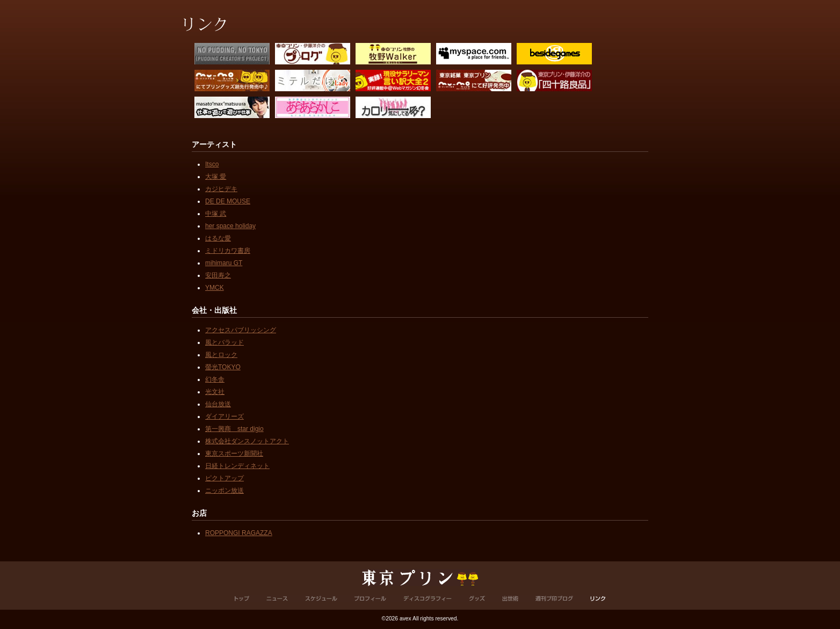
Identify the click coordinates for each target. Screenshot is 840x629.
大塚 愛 (216, 177)
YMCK (215, 288)
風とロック (221, 355)
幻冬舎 (215, 379)
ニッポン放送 (225, 491)
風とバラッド (225, 342)
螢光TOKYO (223, 367)
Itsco (212, 164)
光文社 (215, 392)
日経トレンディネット (237, 466)
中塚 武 (216, 214)
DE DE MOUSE (228, 201)
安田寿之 (218, 275)
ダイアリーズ (225, 416)
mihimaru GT (224, 263)
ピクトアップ (225, 478)
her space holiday (230, 226)
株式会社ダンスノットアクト (247, 441)
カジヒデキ (221, 189)
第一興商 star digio (234, 429)
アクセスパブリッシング (241, 330)
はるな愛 (218, 238)
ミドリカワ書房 (228, 251)
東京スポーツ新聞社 (234, 454)
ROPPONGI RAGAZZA (239, 533)
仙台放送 (218, 404)
